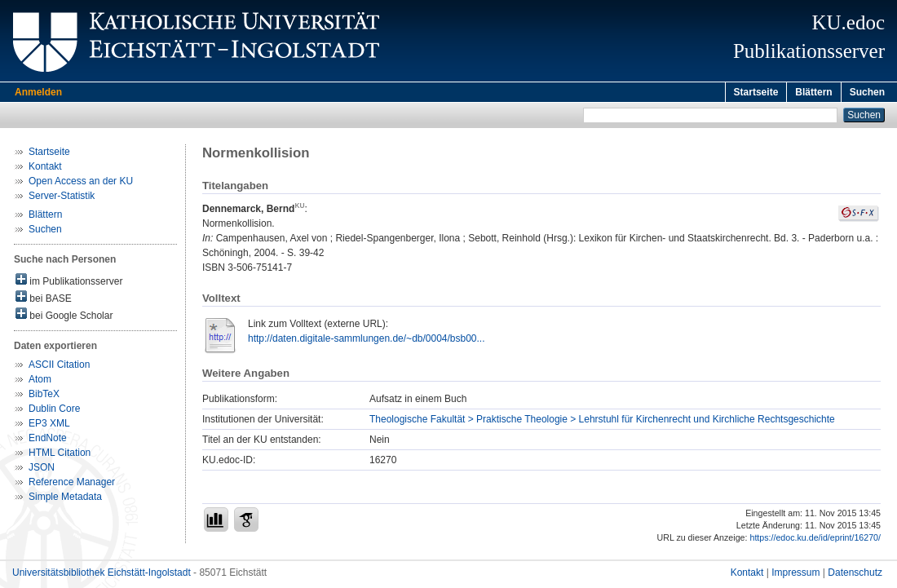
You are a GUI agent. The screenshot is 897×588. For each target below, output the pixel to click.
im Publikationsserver (69, 283)
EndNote (48, 440)
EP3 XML (49, 426)
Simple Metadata (65, 499)
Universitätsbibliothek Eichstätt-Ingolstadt (102, 575)
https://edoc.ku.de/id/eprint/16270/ (815, 540)
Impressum (795, 575)
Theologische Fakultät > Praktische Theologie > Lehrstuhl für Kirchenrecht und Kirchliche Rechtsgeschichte (602, 422)
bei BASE (44, 300)
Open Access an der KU (81, 183)
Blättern (813, 92)
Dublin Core (54, 411)
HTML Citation (60, 455)
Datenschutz (855, 575)
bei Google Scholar (64, 317)
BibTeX (44, 396)
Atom (40, 382)
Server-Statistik (62, 198)
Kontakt (45, 169)
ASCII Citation (59, 367)
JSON (42, 470)
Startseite (756, 92)
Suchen (867, 92)
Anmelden (38, 92)
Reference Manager (72, 484)
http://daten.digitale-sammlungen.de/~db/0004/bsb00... (367, 341)
